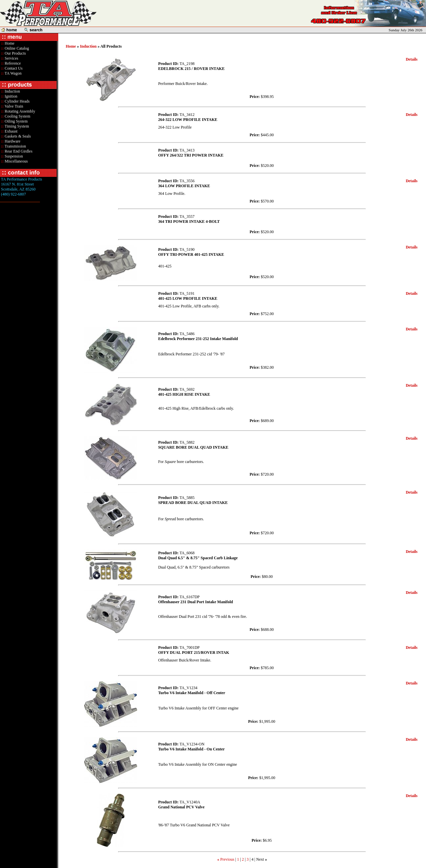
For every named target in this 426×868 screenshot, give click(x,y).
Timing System (16, 126)
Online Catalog (16, 48)
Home (9, 43)
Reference (12, 63)
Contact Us (13, 68)
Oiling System (16, 121)
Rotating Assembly (19, 111)
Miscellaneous (16, 161)
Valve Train (13, 106)
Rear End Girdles (18, 151)
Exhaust (11, 131)
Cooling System (17, 116)
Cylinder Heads (17, 101)
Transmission (15, 146)
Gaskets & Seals (17, 136)
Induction (12, 91)
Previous (227, 859)
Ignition (10, 96)
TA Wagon (13, 73)
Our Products (15, 53)
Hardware (12, 141)
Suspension (13, 156)
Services (11, 58)
